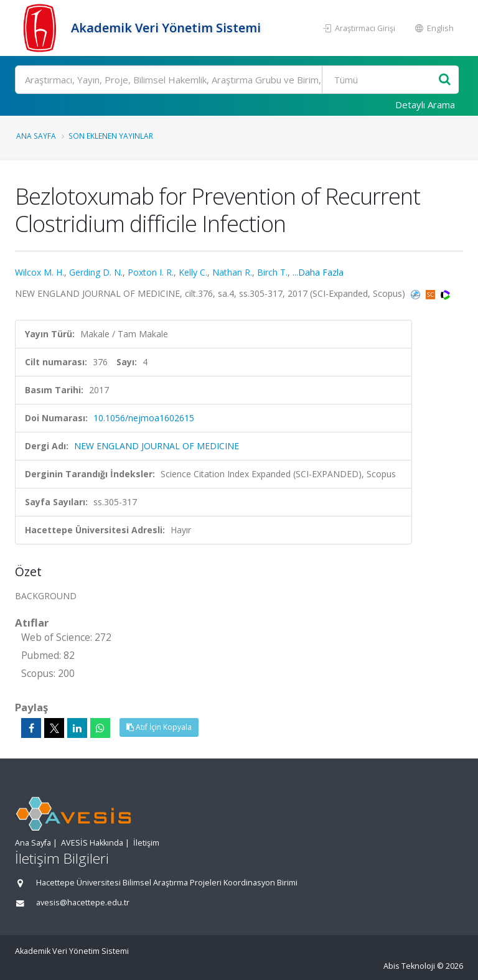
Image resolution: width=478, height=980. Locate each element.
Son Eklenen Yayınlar (111, 136)
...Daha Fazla (318, 272)
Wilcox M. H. (40, 272)
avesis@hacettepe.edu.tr (83, 903)
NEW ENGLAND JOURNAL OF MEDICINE (157, 446)
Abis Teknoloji (409, 966)
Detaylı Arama (425, 105)
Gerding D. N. (96, 272)
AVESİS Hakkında (92, 843)
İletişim (146, 843)
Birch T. (272, 272)
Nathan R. (232, 272)
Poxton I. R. (151, 272)
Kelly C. (193, 272)
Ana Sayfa (36, 136)
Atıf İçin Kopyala (159, 727)
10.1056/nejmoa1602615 (144, 418)
